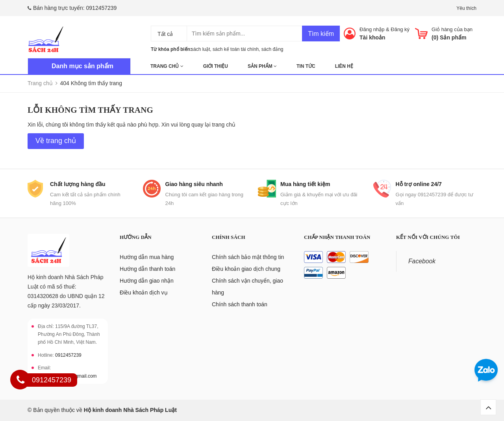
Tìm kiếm (321, 34)
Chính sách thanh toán (240, 304)
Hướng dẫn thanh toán (147, 269)
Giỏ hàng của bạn (452, 29)
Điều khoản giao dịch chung (246, 269)
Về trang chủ (56, 141)
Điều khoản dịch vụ (144, 292)
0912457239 (102, 8)
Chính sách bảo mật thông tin (248, 257)
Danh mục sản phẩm (82, 66)
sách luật (200, 49)
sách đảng (272, 49)
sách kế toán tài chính (236, 49)
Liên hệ (344, 66)
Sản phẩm (262, 66)
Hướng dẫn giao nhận (147, 281)
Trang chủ (167, 66)
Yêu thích (466, 8)
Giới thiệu (216, 66)
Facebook (422, 261)
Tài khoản (372, 37)
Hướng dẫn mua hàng (147, 257)
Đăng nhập (372, 29)
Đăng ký (400, 29)
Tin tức (306, 66)
